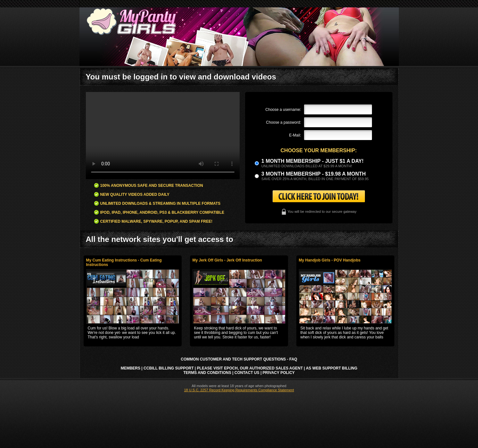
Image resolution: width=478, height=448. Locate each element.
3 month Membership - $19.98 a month (314, 174)
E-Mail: (295, 135)
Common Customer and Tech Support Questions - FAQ (239, 359)
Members (131, 368)
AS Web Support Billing (332, 368)
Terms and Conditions (207, 373)
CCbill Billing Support (169, 368)
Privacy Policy (279, 373)
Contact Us (247, 373)
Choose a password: (283, 122)
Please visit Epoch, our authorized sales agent (250, 368)
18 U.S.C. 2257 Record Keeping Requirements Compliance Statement (239, 390)
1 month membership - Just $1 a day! (313, 161)
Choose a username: (283, 110)
